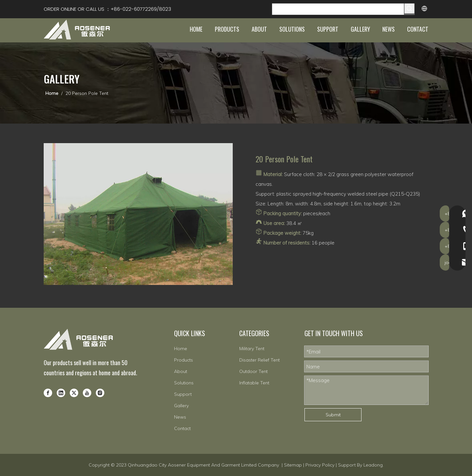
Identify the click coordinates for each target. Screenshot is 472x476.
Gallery (181, 406)
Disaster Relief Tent (259, 360)
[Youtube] (87, 393)
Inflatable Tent (254, 383)
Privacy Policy (320, 465)
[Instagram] (100, 393)
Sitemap (293, 465)
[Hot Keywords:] (409, 8)
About (181, 371)
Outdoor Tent (253, 371)
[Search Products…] (338, 9)
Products (184, 360)
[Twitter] (74, 393)
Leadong (373, 465)
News (180, 417)
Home (181, 349)
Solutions (184, 383)
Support (183, 394)
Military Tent (252, 349)
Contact (182, 428)
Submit (333, 415)
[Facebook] (48, 393)
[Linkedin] (61, 393)
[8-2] (138, 214)
